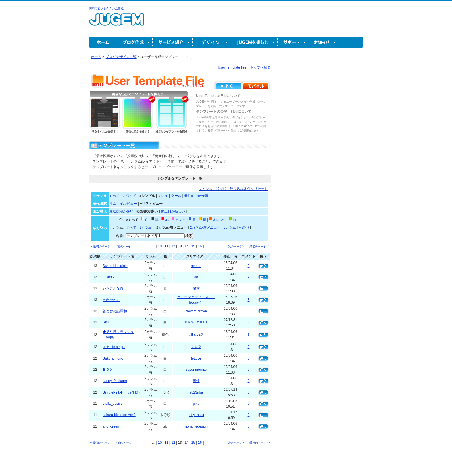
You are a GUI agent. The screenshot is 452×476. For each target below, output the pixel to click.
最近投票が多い (121, 211)
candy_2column (115, 381)
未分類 (203, 196)
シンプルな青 (113, 288)
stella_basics (113, 404)
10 (160, 246)
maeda (196, 266)
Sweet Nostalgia (115, 266)
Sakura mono (113, 358)
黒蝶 (196, 381)
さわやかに (111, 300)
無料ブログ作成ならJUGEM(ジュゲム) (117, 23)
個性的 (189, 196)
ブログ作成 (135, 42)
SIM (106, 322)
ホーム (103, 42)
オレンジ (218, 220)
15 (194, 246)
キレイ (163, 196)
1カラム (145, 227)
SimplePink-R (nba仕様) (121, 392)
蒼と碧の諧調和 (115, 311)
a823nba (196, 392)
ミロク (196, 347)
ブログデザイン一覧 (121, 57)
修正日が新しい (173, 211)
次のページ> (236, 246)
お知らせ (323, 42)
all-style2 (196, 335)
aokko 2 (109, 277)
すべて (114, 196)
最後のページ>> (260, 246)
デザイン (212, 42)
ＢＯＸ (108, 370)
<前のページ (124, 246)
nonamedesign (196, 426)
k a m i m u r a (196, 322)
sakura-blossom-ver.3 (119, 415)
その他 (244, 227)
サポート (293, 42)
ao (196, 277)
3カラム (230, 227)
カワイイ (129, 196)
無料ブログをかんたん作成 (106, 9)
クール (176, 196)
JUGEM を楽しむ (254, 42)
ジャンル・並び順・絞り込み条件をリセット (233, 189)
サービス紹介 (173, 42)
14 (187, 246)
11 (167, 246)
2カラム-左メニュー (205, 227)
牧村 (196, 288)
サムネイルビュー (123, 204)
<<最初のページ (100, 246)
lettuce (196, 358)
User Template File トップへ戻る (244, 67)
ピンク (179, 220)
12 (174, 246)
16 (200, 246)
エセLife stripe (114, 347)
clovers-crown (196, 311)
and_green (111, 426)
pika (196, 404)
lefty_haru (196, 415)
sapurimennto (196, 370)
